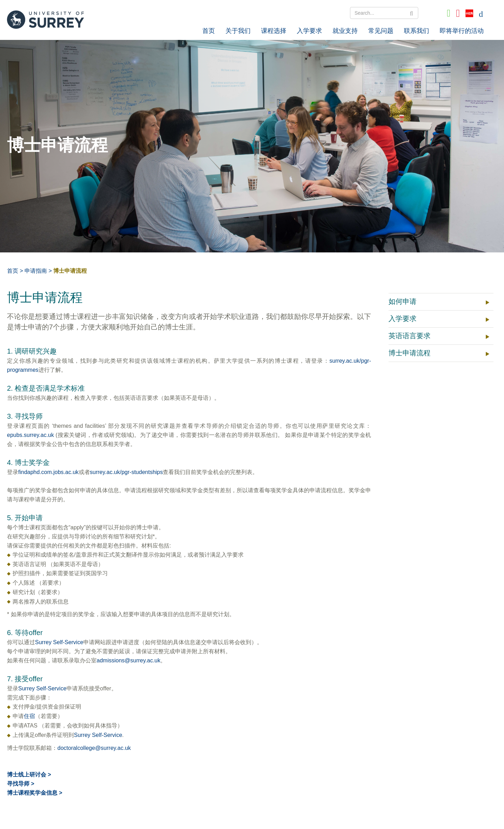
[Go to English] (481, 13)
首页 (209, 31)
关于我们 (238, 31)
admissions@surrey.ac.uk (128, 660)
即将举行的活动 (462, 31)
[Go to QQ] (458, 13)
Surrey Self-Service (59, 642)
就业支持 (345, 31)
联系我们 (416, 31)
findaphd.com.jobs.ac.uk (48, 472)
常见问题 (381, 31)
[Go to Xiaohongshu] (469, 13)
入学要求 (309, 31)
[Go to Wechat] (449, 13)
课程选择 (274, 31)
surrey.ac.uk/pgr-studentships (127, 472)
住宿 (29, 716)
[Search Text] (384, 13)
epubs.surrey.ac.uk (30, 435)
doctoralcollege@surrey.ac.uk (94, 748)
